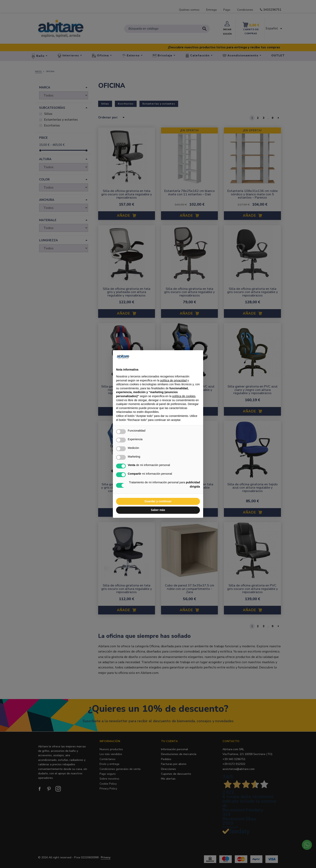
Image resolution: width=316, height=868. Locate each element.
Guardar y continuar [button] (158, 501)
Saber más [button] (158, 510)
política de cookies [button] (184, 396)
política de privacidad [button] (174, 380)
